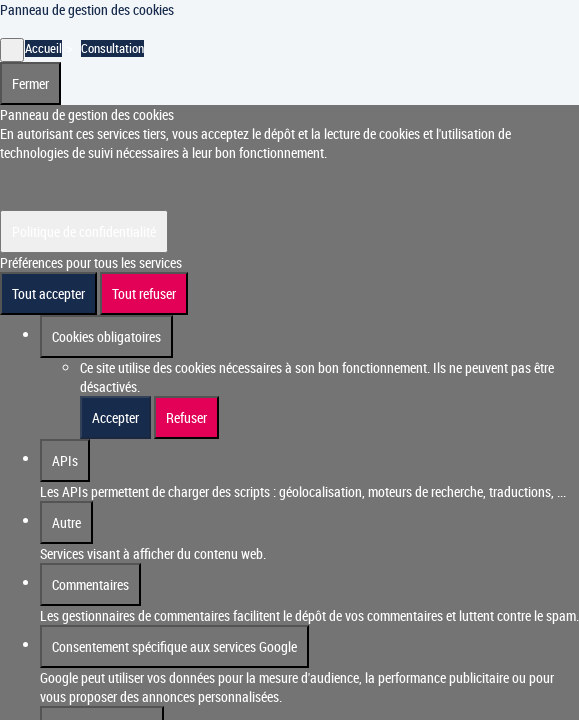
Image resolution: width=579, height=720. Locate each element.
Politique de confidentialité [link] (84, 231)
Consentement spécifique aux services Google (174, 646)
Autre (66, 522)
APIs (65, 460)
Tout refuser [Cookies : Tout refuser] (144, 293)
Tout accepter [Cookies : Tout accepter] (48, 293)
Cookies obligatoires (106, 336)
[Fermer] (12, 50)
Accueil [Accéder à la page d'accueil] (43, 48)
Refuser (186, 417)
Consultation (112, 48)
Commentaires (90, 584)
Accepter (115, 417)
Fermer (30, 83)
